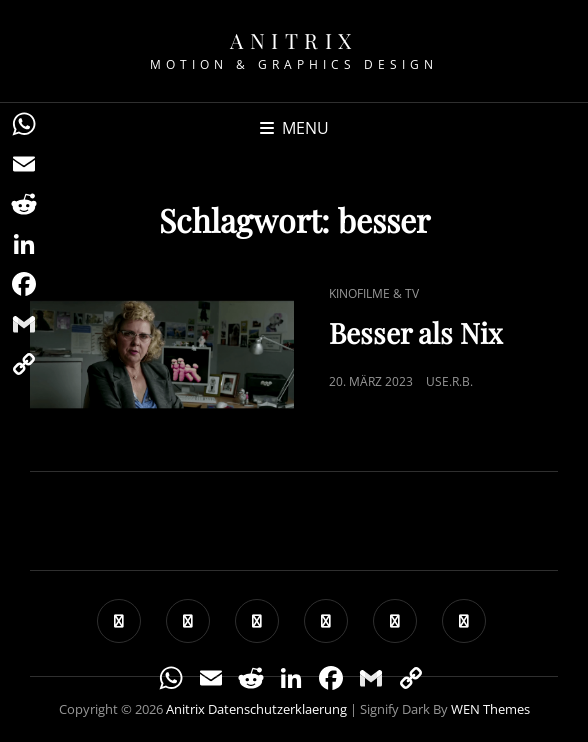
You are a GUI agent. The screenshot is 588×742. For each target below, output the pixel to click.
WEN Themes (490, 709)
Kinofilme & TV (374, 293)
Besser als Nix (416, 332)
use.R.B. (449, 381)
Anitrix (294, 40)
